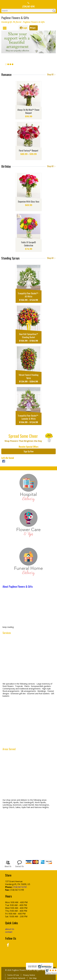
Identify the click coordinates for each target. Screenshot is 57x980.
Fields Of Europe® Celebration (29, 244)
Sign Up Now (29, 451)
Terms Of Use (13, 975)
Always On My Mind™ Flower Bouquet (28, 111)
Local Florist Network (16, 978)
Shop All (51, 74)
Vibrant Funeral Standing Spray (29, 376)
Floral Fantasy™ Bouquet (29, 151)
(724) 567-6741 (28, 7)
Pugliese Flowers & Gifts (15, 18)
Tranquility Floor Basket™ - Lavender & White (29, 417)
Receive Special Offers (28, 447)
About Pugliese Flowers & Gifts (18, 586)
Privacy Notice (29, 975)
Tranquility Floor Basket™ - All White (29, 295)
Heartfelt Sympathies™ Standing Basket (29, 336)
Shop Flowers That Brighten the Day (23, 441)
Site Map (33, 978)
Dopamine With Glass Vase (29, 202)
